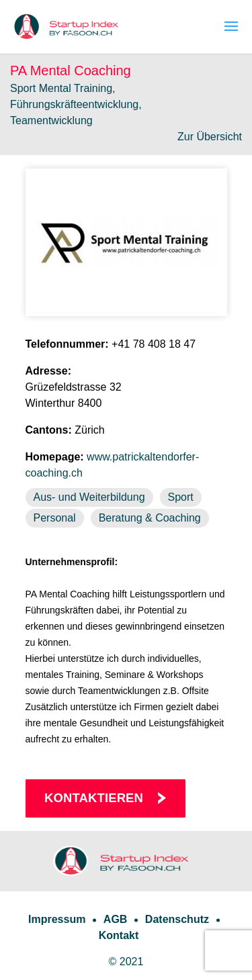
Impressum (57, 919)
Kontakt (119, 935)
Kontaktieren (94, 798)
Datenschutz (177, 919)
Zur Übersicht (210, 137)
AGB (116, 919)
